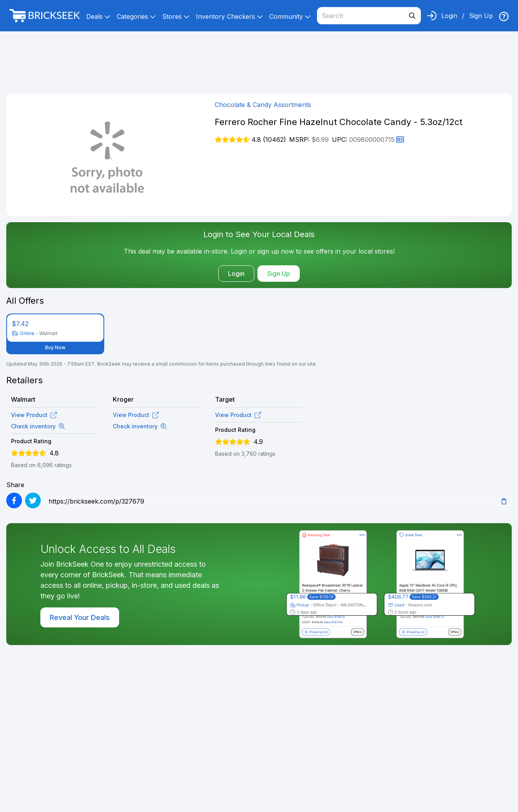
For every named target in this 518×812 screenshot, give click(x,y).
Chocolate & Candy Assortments (263, 105)
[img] (504, 16)
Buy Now (55, 347)
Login (449, 16)
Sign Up (481, 16)
